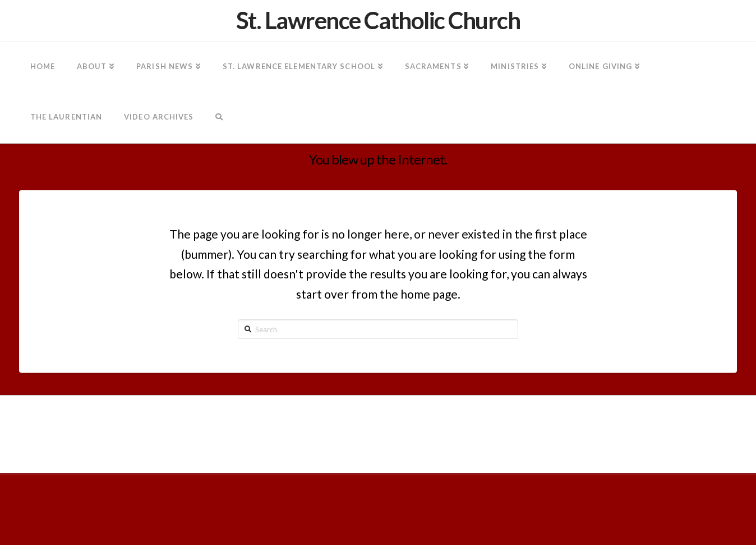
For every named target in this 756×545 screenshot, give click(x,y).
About (399, 488)
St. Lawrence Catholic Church (378, 20)
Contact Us (440, 488)
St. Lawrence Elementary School (314, 488)
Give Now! (489, 488)
